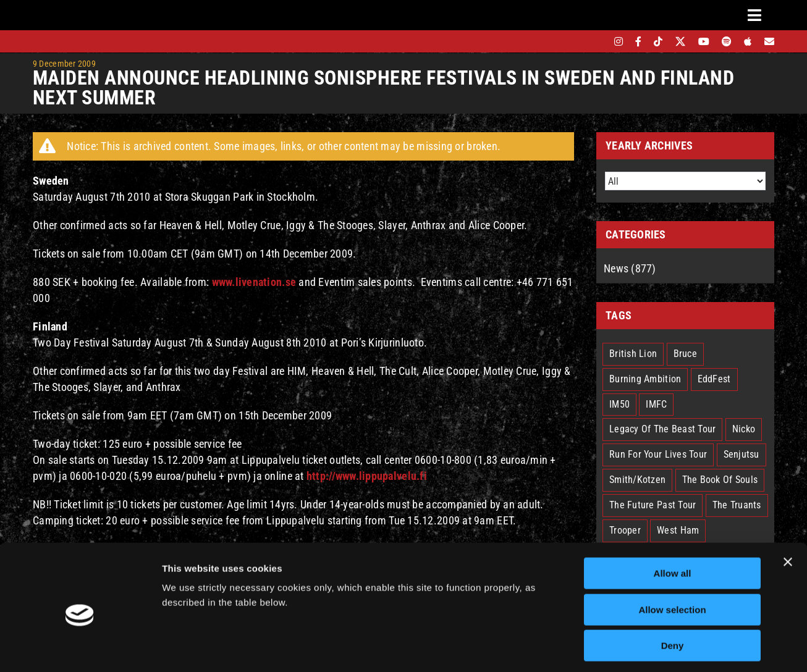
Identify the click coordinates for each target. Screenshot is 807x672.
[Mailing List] (769, 41)
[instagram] (619, 41)
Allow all (673, 521)
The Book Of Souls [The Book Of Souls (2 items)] (720, 480)
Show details (649, 648)
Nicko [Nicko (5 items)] (744, 429)
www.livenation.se (254, 282)
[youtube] (704, 41)
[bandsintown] (597, 41)
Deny (673, 593)
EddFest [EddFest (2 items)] (714, 379)
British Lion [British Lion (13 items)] (633, 354)
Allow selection (672, 557)
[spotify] (727, 41)
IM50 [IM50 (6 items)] (619, 404)
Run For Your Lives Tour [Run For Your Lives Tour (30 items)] (658, 454)
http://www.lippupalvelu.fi (367, 476)
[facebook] (638, 41)
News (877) (630, 268)
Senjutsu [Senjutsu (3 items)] (742, 454)
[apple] (748, 41)
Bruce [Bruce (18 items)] (685, 354)
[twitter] (681, 41)
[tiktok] (658, 41)
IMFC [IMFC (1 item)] (656, 404)
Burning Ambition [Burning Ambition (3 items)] (645, 379)
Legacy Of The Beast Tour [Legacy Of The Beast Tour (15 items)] (662, 429)
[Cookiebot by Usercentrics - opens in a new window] (80, 648)
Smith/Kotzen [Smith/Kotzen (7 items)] (637, 480)
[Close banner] (788, 510)
